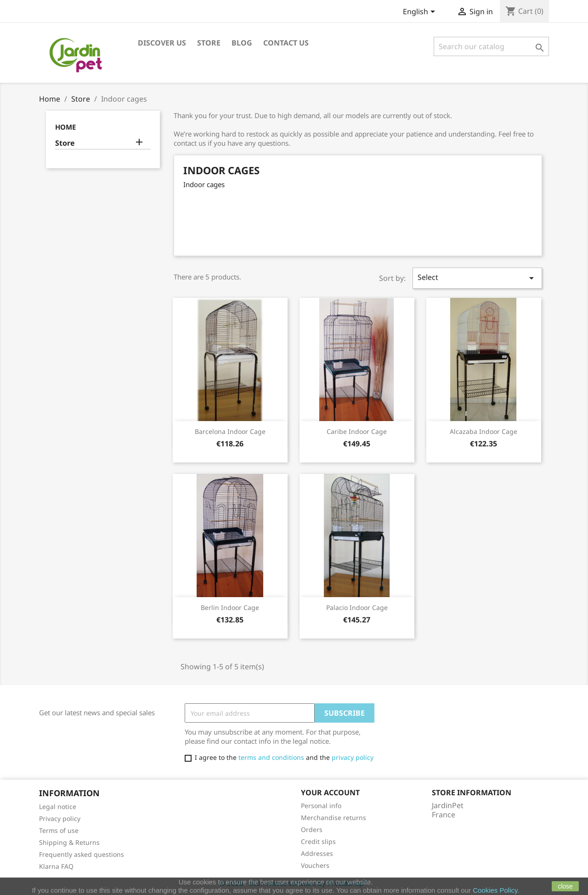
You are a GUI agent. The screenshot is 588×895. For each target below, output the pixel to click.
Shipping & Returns (69, 842)
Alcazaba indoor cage (483, 431)
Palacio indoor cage (357, 607)
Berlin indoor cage (230, 607)
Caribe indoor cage (357, 431)
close (565, 886)
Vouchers (315, 865)
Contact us (286, 43)
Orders (312, 829)
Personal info (321, 806)
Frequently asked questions (82, 854)
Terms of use (59, 830)
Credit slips (318, 841)
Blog (242, 43)
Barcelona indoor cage (230, 431)
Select (477, 278)
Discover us (162, 43)
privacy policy (353, 757)
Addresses (317, 853)
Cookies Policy (495, 890)
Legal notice (58, 807)
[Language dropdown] (421, 12)
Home (65, 127)
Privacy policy (60, 818)
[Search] (491, 46)
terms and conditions (271, 757)
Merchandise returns (334, 818)
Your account (330, 792)
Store (209, 43)
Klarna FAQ (56, 866)
